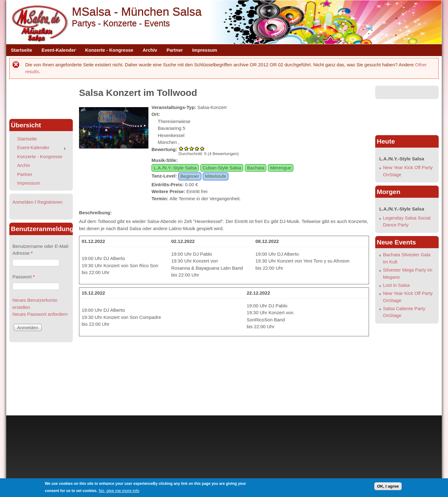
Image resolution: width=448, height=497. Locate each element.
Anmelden (23, 202)
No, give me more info (119, 491)
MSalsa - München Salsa (137, 12)
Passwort (24, 277)
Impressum (205, 50)
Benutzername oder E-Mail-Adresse (41, 250)
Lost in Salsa (396, 285)
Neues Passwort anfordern (40, 314)
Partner (175, 50)
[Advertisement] (41, 100)
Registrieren (50, 202)
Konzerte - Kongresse (109, 50)
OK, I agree (388, 486)
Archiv (150, 50)
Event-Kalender (57, 52)
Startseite (21, 50)
